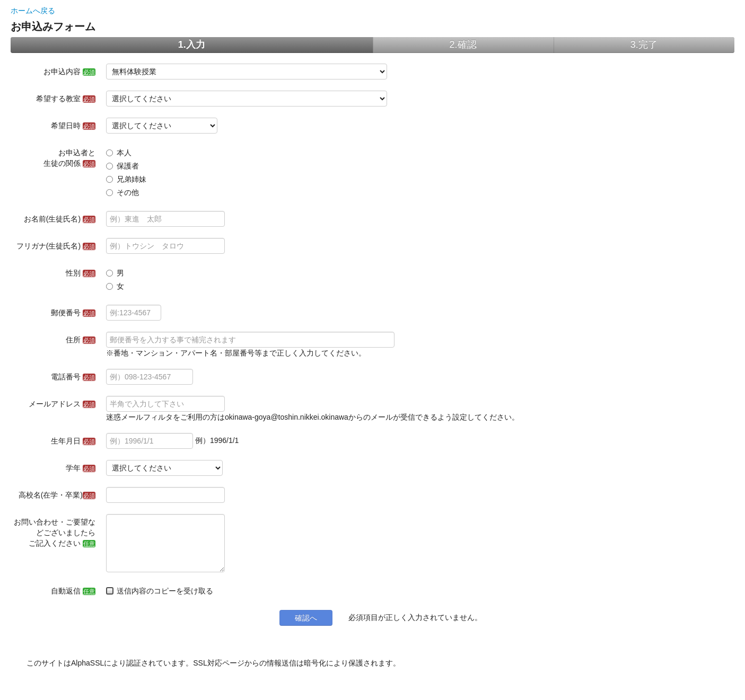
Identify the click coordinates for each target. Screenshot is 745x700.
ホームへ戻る (33, 11)
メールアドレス (62, 404)
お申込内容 (69, 72)
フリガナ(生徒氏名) (56, 246)
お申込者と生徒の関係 (69, 158)
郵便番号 (73, 313)
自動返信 (73, 591)
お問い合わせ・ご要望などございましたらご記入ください (55, 533)
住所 (81, 340)
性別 (81, 273)
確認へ (306, 618)
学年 (81, 468)
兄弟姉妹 (126, 179)
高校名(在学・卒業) (57, 495)
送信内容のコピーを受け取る (160, 591)
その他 (122, 192)
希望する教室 (66, 99)
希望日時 (73, 126)
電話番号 (73, 377)
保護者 (122, 166)
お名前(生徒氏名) (60, 219)
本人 (119, 153)
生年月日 (73, 441)
